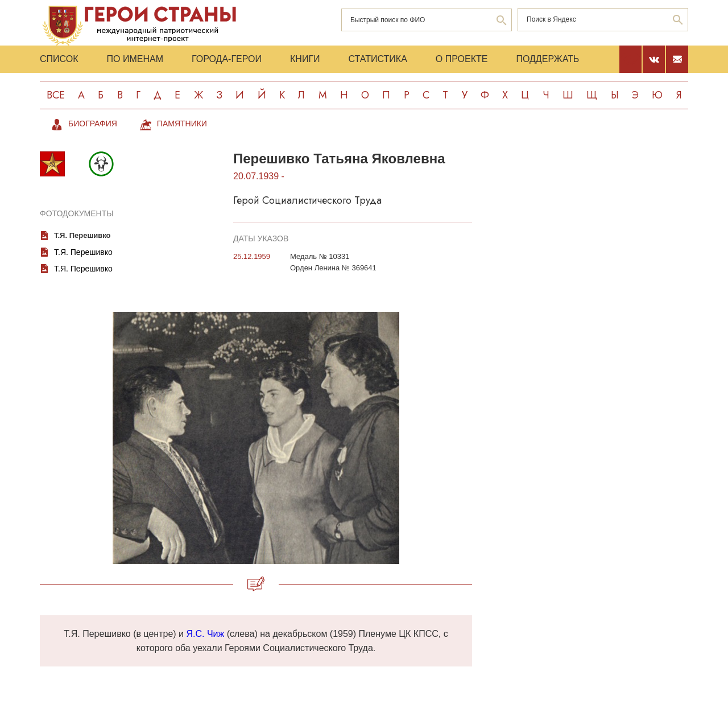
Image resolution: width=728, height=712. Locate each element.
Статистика (378, 59)
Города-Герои (227, 59)
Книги (305, 59)
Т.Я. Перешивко (83, 252)
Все (56, 95)
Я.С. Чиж (205, 634)
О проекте (462, 59)
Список (59, 59)
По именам (135, 59)
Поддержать (547, 59)
